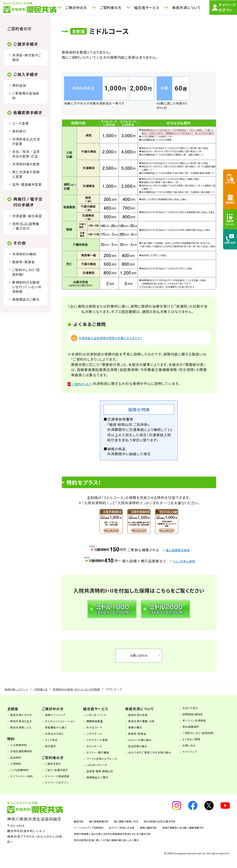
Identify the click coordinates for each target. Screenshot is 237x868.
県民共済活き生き (25, 725)
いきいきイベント (104, 719)
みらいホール (102, 750)
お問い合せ (204, 750)
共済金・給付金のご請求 (27, 57)
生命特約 (18, 762)
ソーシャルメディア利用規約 (93, 832)
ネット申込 (55, 744)
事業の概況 (146, 732)
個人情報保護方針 (106, 826)
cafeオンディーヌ (105, 769)
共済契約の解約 (24, 254)
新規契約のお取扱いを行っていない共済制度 (27, 287)
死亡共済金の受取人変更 (26, 174)
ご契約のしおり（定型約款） (26, 272)
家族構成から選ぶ (61, 732)
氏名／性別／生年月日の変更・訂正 (26, 154)
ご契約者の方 (20, 29)
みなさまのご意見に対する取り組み (164, 756)
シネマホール (102, 738)
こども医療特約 (23, 774)
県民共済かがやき (25, 719)
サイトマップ (204, 756)
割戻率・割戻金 (24, 262)
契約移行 (19, 131)
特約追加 (19, 85)
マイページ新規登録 (62, 780)
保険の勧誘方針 (169, 832)
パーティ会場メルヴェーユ (111, 763)
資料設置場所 (206, 731)
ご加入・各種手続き (62, 774)
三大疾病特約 (22, 749)
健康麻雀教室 (102, 725)
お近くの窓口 (205, 712)
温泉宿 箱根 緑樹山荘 (108, 775)
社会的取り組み (149, 750)
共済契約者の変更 (26, 164)
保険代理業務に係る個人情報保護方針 (100, 838)
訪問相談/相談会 (208, 718)
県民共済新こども (25, 732)
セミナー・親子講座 (106, 756)
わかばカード (102, 732)
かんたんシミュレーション (66, 725)
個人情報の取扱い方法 (141, 826)
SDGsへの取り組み (152, 744)
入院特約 (18, 768)
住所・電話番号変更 (27, 184)
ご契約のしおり (85, 385)
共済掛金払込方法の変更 (26, 141)
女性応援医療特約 (25, 755)
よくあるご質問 (206, 743)
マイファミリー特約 (25, 780)
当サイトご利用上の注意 (135, 832)
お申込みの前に (59, 738)
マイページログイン (62, 787)
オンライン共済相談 (210, 725)
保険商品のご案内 (26, 299)
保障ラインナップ (60, 719)
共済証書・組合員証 (27, 216)
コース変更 (21, 123)
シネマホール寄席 (105, 744)
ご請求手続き (57, 768)
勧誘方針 (80, 826)
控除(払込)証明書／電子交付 (26, 226)
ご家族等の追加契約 (26, 96)
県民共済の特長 (149, 719)
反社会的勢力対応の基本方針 (183, 826)
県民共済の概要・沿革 (154, 725)
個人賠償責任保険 (178, 551)
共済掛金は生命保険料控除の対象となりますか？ (118, 338)
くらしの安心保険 (184, 562)
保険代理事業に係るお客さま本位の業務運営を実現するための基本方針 (123, 845)
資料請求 (54, 750)
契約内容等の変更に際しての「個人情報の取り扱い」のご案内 (116, 851)
